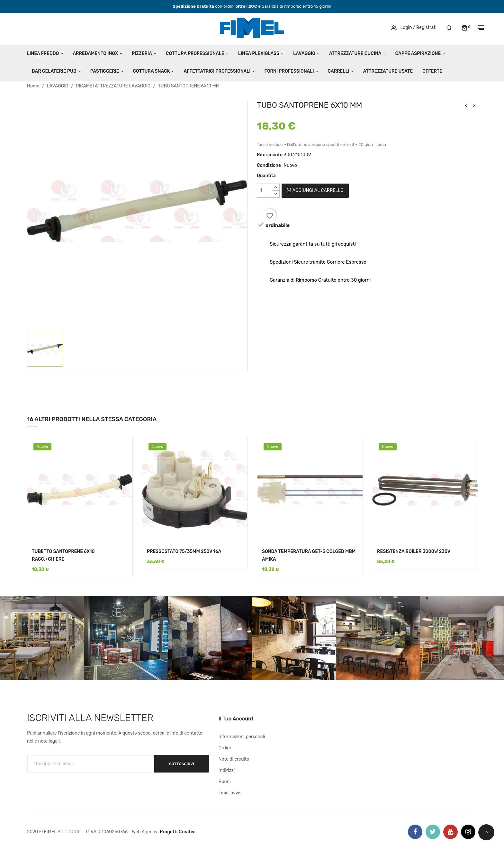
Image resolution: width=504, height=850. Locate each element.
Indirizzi (227, 770)
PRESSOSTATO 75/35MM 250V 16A (184, 552)
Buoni (225, 782)
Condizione (269, 165)
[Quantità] (265, 191)
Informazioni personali (242, 737)
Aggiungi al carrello (315, 190)
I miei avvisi (231, 793)
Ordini (225, 748)
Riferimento (270, 155)
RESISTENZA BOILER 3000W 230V (414, 552)
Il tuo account (236, 719)
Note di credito (234, 759)
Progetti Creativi (178, 832)
